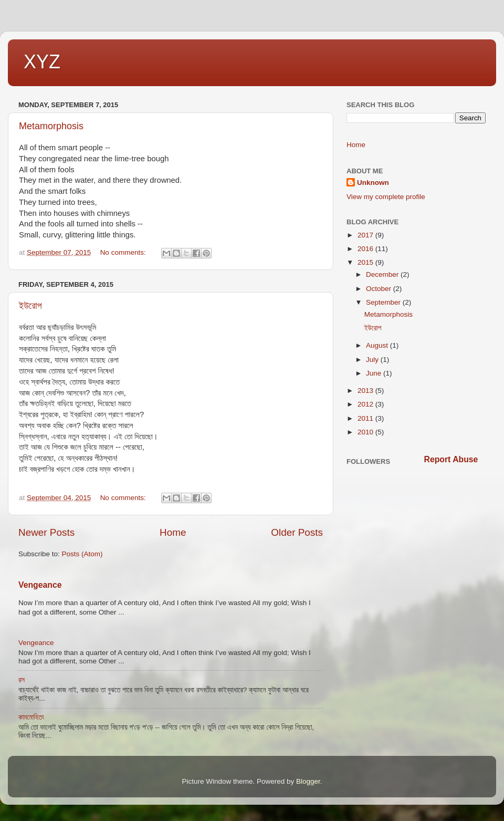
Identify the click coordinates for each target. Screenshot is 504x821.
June (375, 373)
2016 (366, 249)
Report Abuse (451, 459)
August (378, 345)
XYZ (42, 62)
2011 (366, 418)
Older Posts (297, 532)
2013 (366, 391)
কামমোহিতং (31, 717)
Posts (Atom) (82, 554)
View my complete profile (386, 197)
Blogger (308, 781)
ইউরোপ (30, 306)
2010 (366, 432)
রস (22, 680)
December (383, 274)
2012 (366, 404)
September (384, 302)
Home (173, 532)
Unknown (373, 183)
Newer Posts (46, 532)
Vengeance (40, 585)
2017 (366, 235)
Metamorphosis (51, 126)
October (380, 289)
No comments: (124, 252)
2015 (366, 262)
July (373, 360)
